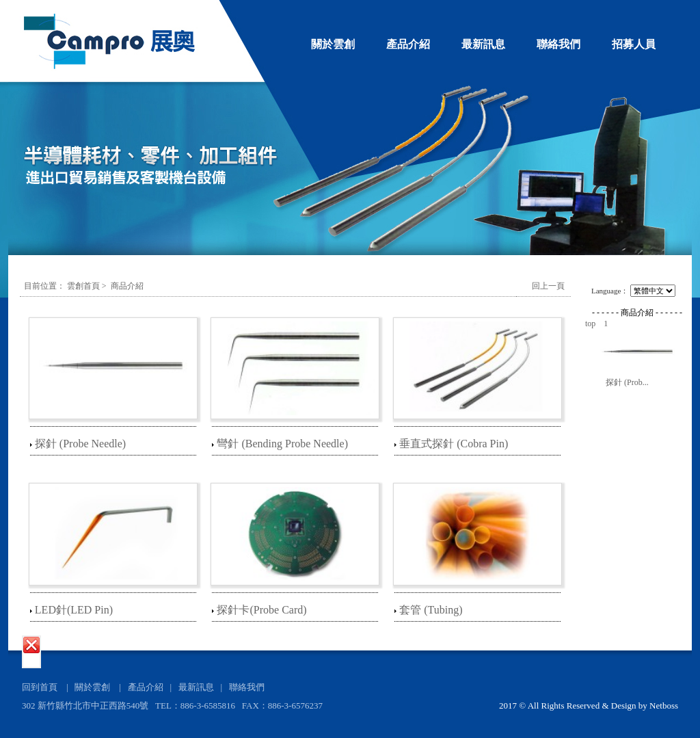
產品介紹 (408, 44)
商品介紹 (127, 286)
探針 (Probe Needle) (80, 444)
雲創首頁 (83, 286)
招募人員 (634, 44)
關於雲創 (333, 44)
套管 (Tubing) (431, 610)
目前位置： (44, 286)
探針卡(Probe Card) (261, 610)
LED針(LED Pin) (74, 610)
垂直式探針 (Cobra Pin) (454, 444)
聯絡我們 (558, 44)
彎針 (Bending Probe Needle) (282, 444)
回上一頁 (548, 286)
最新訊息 (483, 44)
